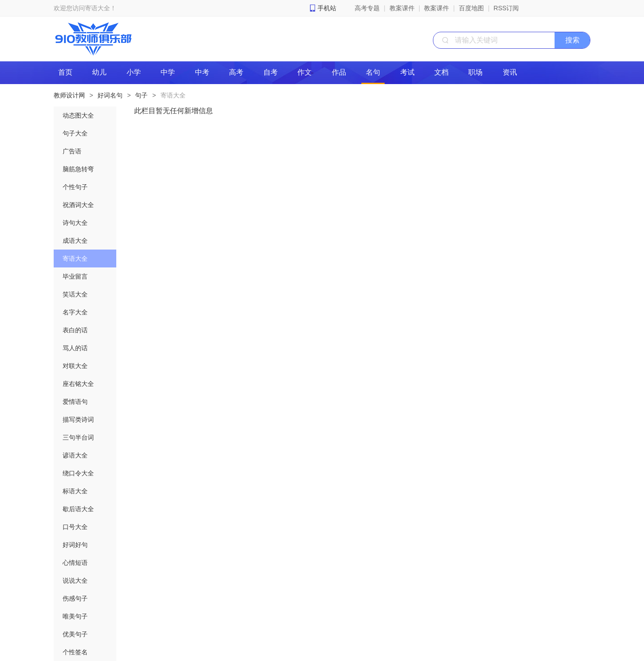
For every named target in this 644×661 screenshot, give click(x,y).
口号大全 (75, 527)
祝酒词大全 (78, 205)
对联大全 (75, 366)
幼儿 (99, 72)
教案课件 (402, 8)
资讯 (510, 72)
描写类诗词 (78, 419)
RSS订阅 (506, 8)
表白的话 (75, 330)
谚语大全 (75, 455)
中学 (168, 72)
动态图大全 (78, 115)
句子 (141, 95)
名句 (373, 72)
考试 (407, 72)
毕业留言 (75, 276)
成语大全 (75, 241)
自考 (271, 72)
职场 (475, 72)
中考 (202, 72)
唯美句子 (75, 616)
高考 (236, 72)
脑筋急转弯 (78, 169)
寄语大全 (173, 95)
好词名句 (110, 95)
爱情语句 (75, 402)
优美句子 (75, 634)
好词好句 (75, 545)
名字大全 (75, 312)
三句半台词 (78, 437)
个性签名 (75, 652)
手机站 (327, 8)
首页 (65, 72)
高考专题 (367, 8)
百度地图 (471, 8)
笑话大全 (75, 294)
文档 (441, 72)
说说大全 (75, 580)
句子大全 (75, 133)
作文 (305, 72)
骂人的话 (75, 348)
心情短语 (75, 563)
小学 (134, 72)
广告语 (72, 151)
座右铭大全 (78, 384)
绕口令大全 (78, 473)
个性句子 (75, 187)
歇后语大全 (78, 509)
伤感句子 (75, 598)
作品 (339, 72)
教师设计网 (69, 95)
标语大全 (75, 491)
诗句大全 (75, 223)
